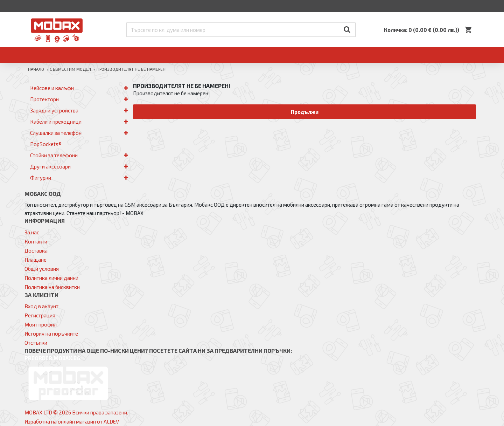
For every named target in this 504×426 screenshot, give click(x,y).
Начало (36, 69)
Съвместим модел (70, 69)
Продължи (305, 112)
